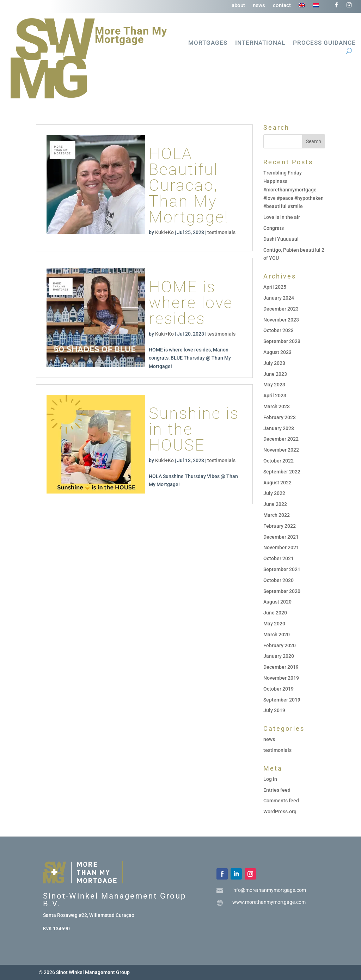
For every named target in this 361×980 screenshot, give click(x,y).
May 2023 (274, 385)
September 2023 (282, 341)
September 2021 (282, 569)
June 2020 (275, 613)
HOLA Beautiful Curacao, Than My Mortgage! (189, 185)
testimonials (221, 232)
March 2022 (277, 515)
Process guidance (324, 43)
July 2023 (274, 363)
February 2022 (280, 526)
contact (282, 6)
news (259, 6)
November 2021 (281, 547)
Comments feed (281, 801)
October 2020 (279, 580)
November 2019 (281, 678)
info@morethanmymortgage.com (269, 890)
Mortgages (208, 43)
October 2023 (279, 330)
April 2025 (275, 287)
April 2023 (275, 396)
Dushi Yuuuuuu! (281, 239)
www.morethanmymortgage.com (269, 902)
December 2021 (281, 537)
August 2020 (277, 602)
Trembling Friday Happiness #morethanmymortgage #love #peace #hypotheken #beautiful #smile (293, 189)
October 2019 (279, 689)
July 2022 (274, 493)
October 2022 (279, 461)
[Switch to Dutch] (316, 7)
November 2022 (281, 450)
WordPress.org (280, 811)
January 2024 (279, 298)
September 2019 (282, 700)
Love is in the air (282, 217)
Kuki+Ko (164, 232)
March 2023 (277, 406)
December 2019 (281, 667)
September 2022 (282, 472)
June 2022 (275, 504)
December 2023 (281, 309)
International (260, 43)
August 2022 (277, 483)
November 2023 (281, 320)
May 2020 (274, 624)
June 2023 (275, 374)
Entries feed (277, 790)
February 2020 (280, 645)
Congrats (274, 228)
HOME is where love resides (191, 303)
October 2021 (279, 558)
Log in (270, 779)
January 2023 (279, 428)
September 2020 (282, 591)
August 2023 (277, 352)
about (238, 6)
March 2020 (277, 635)
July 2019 (274, 710)
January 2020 (279, 656)
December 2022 (281, 439)
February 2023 (280, 417)
